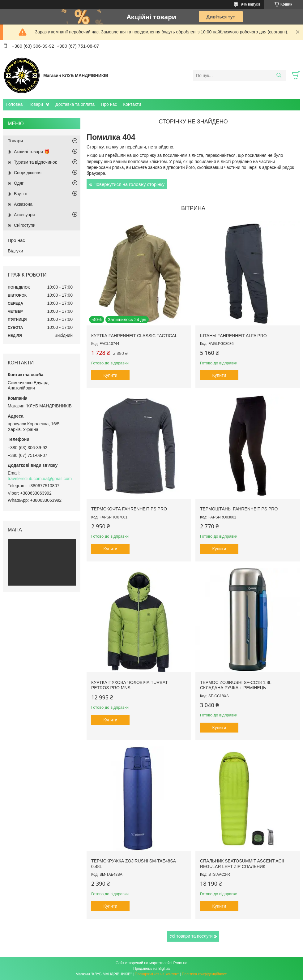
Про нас (109, 104)
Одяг (19, 183)
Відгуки (15, 251)
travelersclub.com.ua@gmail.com (40, 479)
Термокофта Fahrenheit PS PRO (129, 509)
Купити (111, 375)
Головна (14, 104)
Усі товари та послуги (191, 936)
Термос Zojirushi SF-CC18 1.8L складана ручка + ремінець (236, 685)
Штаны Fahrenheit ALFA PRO (233, 336)
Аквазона (23, 204)
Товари (36, 104)
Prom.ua (180, 963)
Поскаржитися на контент (157, 974)
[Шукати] (279, 75)
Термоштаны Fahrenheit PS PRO (239, 509)
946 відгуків (251, 4)
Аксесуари (24, 215)
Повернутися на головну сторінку (129, 184)
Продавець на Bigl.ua (151, 969)
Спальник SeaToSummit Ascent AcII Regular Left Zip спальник (242, 864)
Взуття (21, 194)
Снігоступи (25, 225)
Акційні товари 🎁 (32, 152)
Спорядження (28, 173)
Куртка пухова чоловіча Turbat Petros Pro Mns (129, 685)
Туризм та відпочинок (35, 162)
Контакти (132, 104)
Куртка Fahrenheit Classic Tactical (134, 336)
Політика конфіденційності (205, 974)
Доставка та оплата (75, 104)
